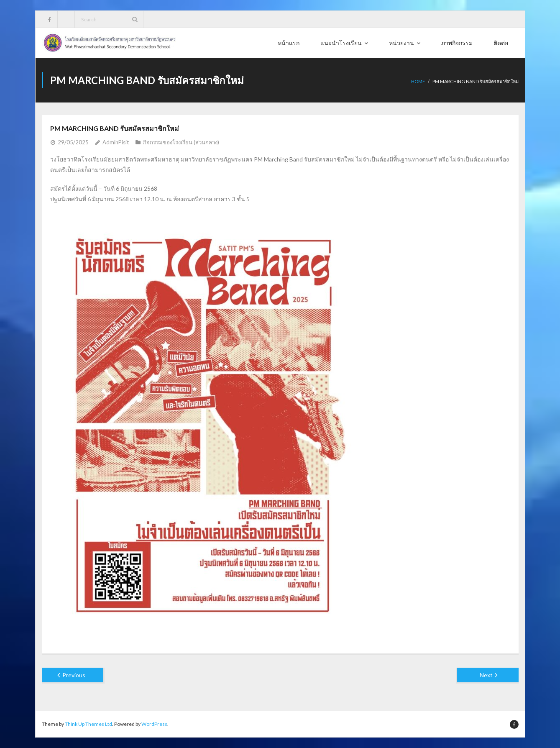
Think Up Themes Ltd (88, 724)
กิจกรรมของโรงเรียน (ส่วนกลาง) (181, 142)
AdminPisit (116, 142)
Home (418, 81)
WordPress (154, 724)
